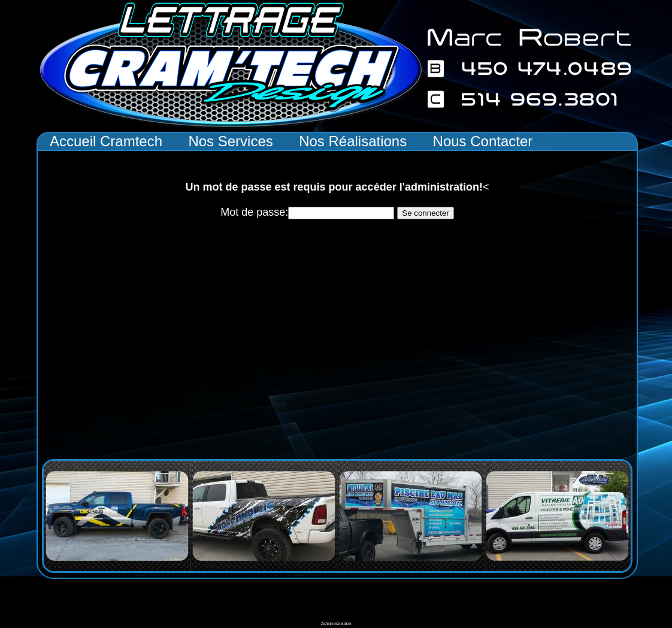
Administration (336, 624)
